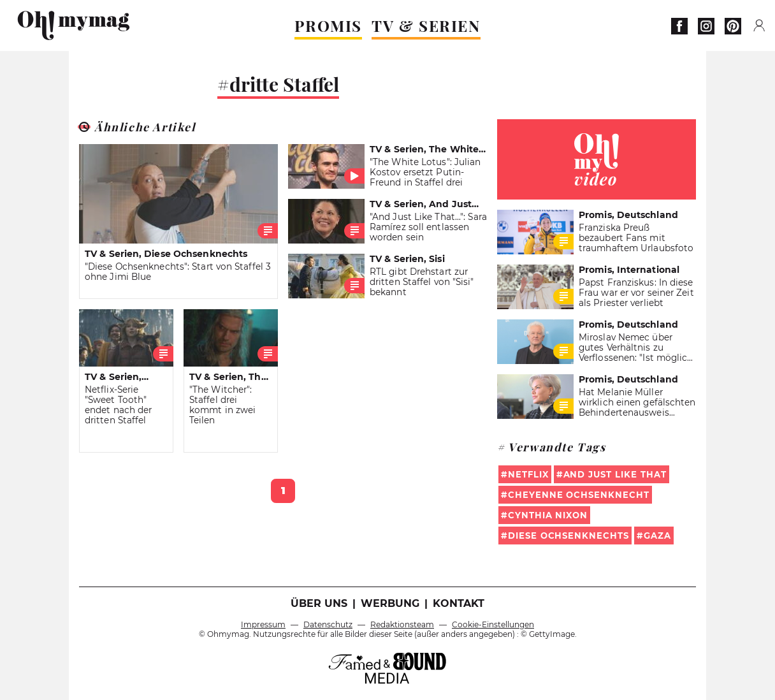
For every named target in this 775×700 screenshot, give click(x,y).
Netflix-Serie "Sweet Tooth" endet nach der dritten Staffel (118, 405)
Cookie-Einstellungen (493, 624)
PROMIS (328, 26)
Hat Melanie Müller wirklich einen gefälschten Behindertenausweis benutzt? (637, 407)
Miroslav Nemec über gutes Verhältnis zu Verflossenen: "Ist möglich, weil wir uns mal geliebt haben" (637, 358)
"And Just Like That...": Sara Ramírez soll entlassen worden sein (428, 227)
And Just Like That (615, 474)
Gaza (657, 536)
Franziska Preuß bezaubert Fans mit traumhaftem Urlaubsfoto (636, 238)
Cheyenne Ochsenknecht (579, 495)
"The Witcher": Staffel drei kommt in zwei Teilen (222, 405)
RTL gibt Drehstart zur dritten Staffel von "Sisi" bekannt (422, 282)
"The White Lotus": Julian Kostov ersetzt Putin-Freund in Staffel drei (425, 172)
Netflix (528, 474)
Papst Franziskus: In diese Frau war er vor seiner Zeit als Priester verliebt (636, 293)
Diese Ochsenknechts (569, 536)
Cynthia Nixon (548, 515)
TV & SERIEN (426, 26)
